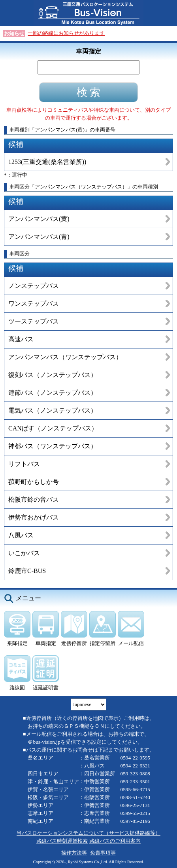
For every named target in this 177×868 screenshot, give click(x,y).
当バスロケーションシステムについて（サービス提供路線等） (88, 833)
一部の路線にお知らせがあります (66, 33)
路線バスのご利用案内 (115, 841)
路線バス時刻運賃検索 (62, 841)
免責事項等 (103, 853)
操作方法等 (74, 853)
